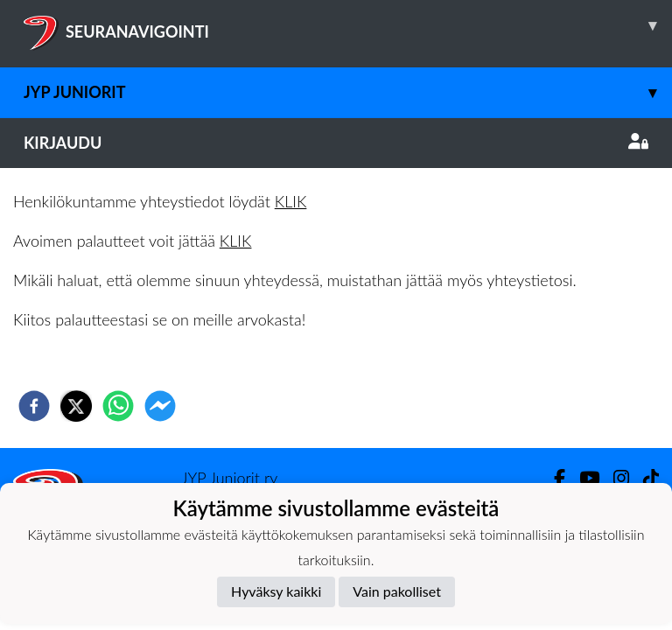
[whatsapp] (118, 406)
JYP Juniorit (348, 92)
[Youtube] (582, 478)
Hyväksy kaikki (276, 591)
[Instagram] (614, 478)
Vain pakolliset (397, 591)
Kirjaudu (336, 143)
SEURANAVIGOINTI (348, 25)
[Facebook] (553, 478)
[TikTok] (644, 478)
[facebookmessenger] (160, 406)
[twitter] (76, 406)
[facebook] (34, 406)
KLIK (291, 201)
